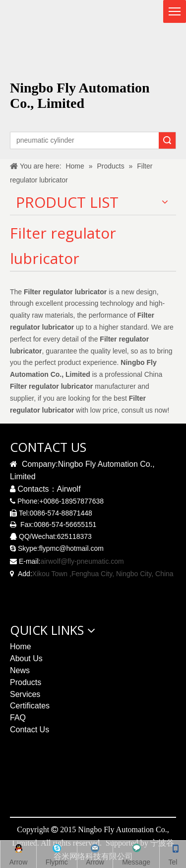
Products (26, 682)
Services (25, 694)
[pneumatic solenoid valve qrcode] (93, 785)
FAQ (18, 718)
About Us (26, 658)
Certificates (30, 706)
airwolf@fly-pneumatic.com (82, 561)
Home (21, 647)
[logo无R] (146, 33)
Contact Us (30, 730)
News (20, 670)
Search (167, 140)
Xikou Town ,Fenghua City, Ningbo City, (93, 574)
